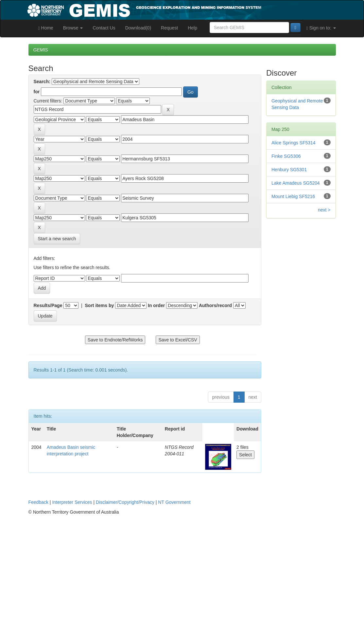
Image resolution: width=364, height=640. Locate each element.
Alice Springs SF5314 (294, 143)
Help (192, 28)
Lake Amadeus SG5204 (296, 183)
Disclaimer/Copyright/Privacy (125, 502)
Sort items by (100, 305)
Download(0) (138, 28)
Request (169, 28)
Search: (42, 82)
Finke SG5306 (286, 156)
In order (156, 305)
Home (46, 28)
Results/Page (48, 305)
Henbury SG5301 (289, 170)
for (37, 92)
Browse (73, 28)
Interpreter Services (72, 502)
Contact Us (104, 28)
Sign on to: (321, 28)
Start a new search (57, 239)
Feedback (38, 502)
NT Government (174, 502)
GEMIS (41, 50)
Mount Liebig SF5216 (293, 196)
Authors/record (215, 305)
